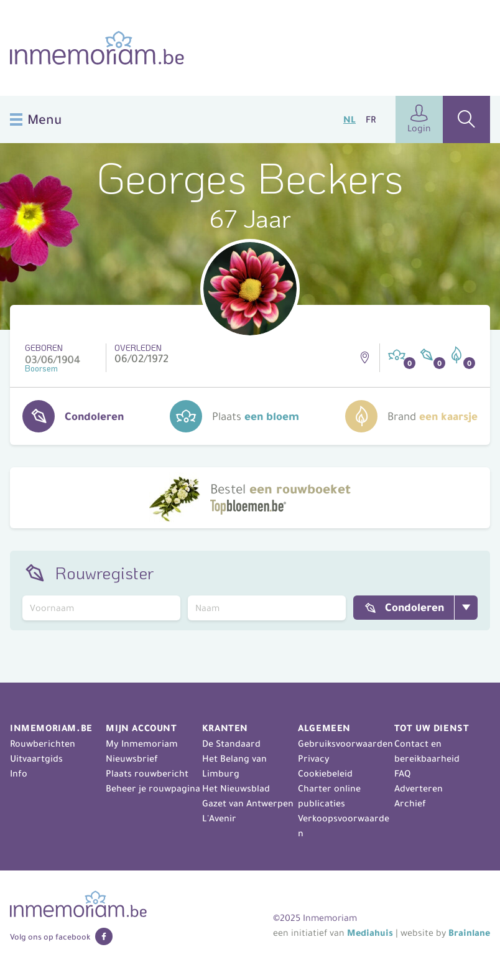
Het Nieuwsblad (236, 788)
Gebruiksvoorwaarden (345, 744)
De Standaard (231, 744)
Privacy (314, 758)
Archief (410, 803)
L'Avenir (219, 818)
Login (419, 119)
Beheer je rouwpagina (153, 788)
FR (371, 119)
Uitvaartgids (36, 758)
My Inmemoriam (142, 744)
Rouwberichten (43, 744)
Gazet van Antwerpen (248, 803)
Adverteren (419, 788)
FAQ (402, 773)
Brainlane (469, 933)
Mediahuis (370, 933)
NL (350, 119)
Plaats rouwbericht (147, 773)
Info (19, 773)
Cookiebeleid (325, 773)
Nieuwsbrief (132, 758)
